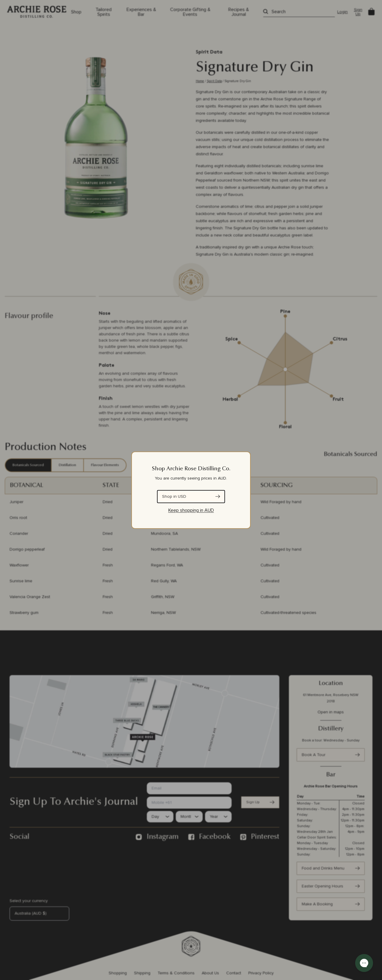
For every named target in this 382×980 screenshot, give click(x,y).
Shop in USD (174, 497)
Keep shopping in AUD (191, 510)
